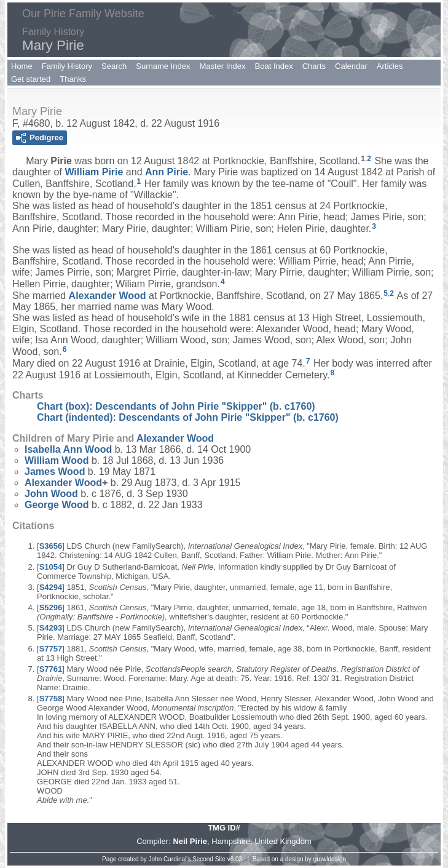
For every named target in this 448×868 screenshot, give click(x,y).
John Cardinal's (170, 859)
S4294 (51, 587)
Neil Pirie (190, 841)
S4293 (51, 628)
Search (114, 66)
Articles (390, 66)
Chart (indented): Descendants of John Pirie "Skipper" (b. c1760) (188, 417)
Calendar (351, 66)
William (94, 172)
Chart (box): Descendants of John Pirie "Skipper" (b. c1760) (176, 406)
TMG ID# (224, 828)
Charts (314, 66)
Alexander (108, 296)
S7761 (51, 669)
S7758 (51, 699)
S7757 (51, 649)
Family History (67, 66)
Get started (31, 79)
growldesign (330, 859)
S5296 (51, 607)
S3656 (51, 546)
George (57, 505)
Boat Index (274, 66)
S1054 (51, 567)
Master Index (222, 66)
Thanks (73, 79)
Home (22, 66)
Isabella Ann (68, 449)
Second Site (209, 859)
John (51, 494)
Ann (167, 172)
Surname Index (163, 66)
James (55, 472)
